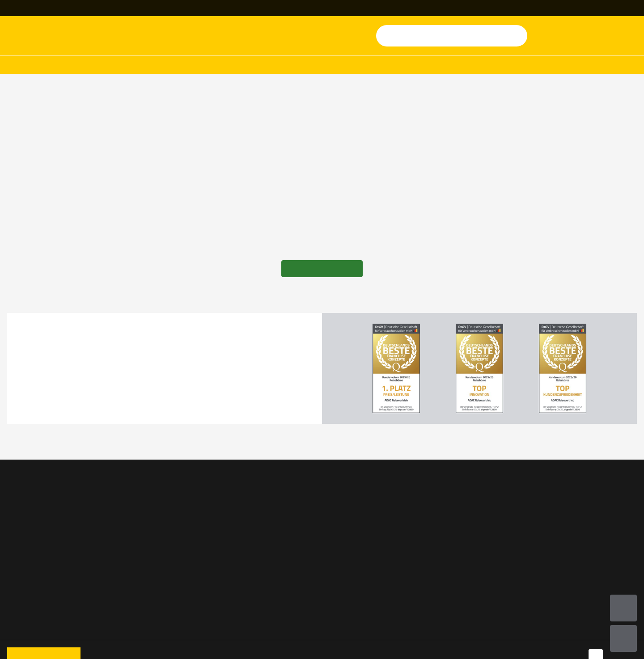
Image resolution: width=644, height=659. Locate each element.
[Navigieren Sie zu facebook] (596, 643)
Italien (124, 531)
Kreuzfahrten (361, 65)
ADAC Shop (452, 518)
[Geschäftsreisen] (604, 8)
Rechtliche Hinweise (572, 556)
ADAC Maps (452, 531)
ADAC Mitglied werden (469, 543)
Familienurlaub (138, 493)
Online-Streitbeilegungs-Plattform (578, 575)
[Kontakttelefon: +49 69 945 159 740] (147, 8)
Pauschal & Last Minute (43, 531)
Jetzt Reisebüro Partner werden (364, 499)
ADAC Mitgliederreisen (42, 543)
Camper (126, 506)
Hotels (192, 65)
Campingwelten (138, 518)
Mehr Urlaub (446, 65)
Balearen (128, 543)
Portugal (127, 556)
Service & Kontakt (248, 493)
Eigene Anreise (137, 568)
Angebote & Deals (609, 65)
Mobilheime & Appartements (52, 506)
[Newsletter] (309, 8)
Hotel (16, 493)
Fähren (18, 568)
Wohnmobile (118, 65)
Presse (337, 531)
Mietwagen (24, 606)
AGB (547, 493)
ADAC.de (448, 493)
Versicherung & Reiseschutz (477, 506)
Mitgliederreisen (272, 65)
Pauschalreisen (30, 65)
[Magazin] (383, 8)
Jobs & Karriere (351, 518)
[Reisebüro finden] (45, 8)
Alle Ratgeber (135, 581)
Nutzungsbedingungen (576, 506)
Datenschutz (560, 531)
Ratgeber (523, 65)
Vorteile (233, 506)
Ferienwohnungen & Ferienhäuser (38, 587)
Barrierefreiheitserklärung (581, 593)
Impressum (558, 518)
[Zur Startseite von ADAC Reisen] (51, 36)
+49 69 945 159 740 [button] (152, 8)
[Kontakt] (235, 8)
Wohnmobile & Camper (43, 518)
